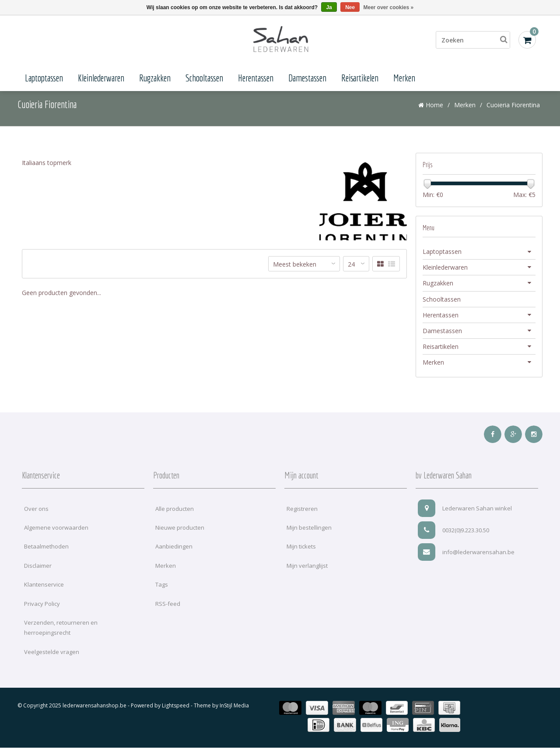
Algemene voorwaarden (56, 536)
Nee (350, 7)
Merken (404, 78)
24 (351, 273)
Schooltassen (204, 78)
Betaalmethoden (46, 555)
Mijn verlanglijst (307, 574)
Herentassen (256, 78)
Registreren (302, 517)
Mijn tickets (301, 555)
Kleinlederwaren (101, 78)
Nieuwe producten (180, 536)
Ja (329, 7)
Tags (162, 593)
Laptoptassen (44, 78)
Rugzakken (155, 78)
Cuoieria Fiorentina (513, 113)
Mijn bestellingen (309, 536)
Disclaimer (38, 574)
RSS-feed (168, 612)
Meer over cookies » (389, 7)
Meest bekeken (295, 273)
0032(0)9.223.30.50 (453, 538)
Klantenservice (44, 593)
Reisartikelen (360, 78)
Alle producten (175, 517)
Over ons (36, 517)
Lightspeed (176, 714)
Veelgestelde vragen (52, 660)
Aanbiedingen (174, 555)
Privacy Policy (42, 612)
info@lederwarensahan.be (466, 560)
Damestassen (307, 78)
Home (431, 113)
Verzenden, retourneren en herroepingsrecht (61, 636)
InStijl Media (234, 714)
